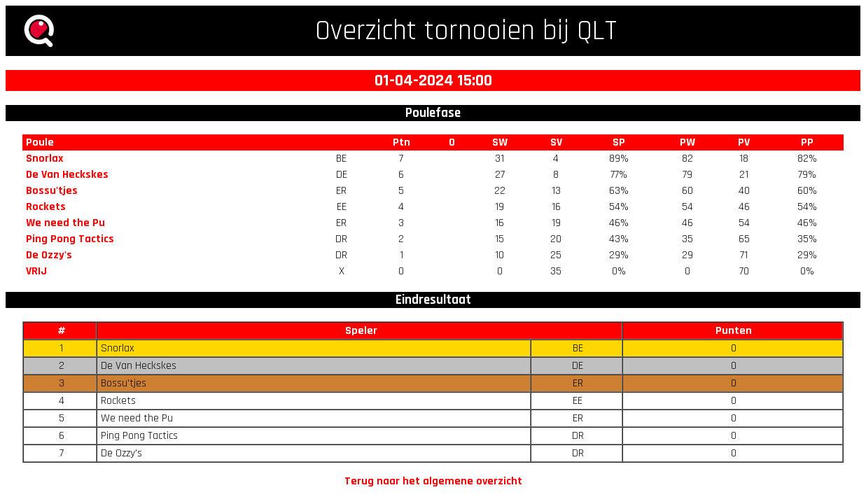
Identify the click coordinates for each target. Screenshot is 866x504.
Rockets (46, 207)
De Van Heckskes (67, 175)
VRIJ (36, 271)
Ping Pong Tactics (70, 239)
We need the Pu (65, 223)
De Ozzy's (49, 255)
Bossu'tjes (52, 191)
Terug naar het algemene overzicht (433, 481)
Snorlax (44, 159)
